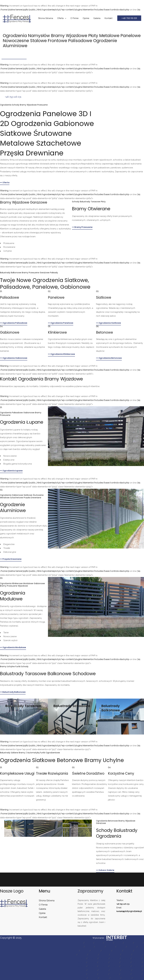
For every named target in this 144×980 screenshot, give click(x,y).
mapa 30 (115, 958)
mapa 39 (137, 962)
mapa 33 (136, 958)
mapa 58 (82, 978)
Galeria (97, 18)
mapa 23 (104, 955)
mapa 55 (114, 974)
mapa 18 (117, 951)
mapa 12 (121, 947)
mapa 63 (138, 978)
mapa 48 (104, 970)
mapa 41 (92, 966)
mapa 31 (126, 958)
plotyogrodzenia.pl (134, 911)
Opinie (86, 18)
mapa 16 (96, 951)
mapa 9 (89, 947)
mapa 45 (137, 966)
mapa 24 (115, 955)
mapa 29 (104, 958)
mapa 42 (103, 966)
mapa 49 (115, 970)
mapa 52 (81, 974)
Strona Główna (46, 18)
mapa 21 (82, 955)
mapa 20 (139, 951)
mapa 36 (103, 962)
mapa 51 (137, 970)
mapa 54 (103, 974)
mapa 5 (118, 943)
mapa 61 (115, 978)
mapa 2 (89, 943)
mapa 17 (106, 951)
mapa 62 (126, 978)
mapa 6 (128, 943)
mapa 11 (110, 947)
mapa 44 (126, 966)
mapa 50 (126, 970)
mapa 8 (79, 947)
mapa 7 (138, 943)
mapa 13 (132, 947)
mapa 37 (114, 962)
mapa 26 (137, 955)
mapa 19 (128, 951)
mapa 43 (114, 966)
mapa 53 (92, 974)
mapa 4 (109, 943)
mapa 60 (104, 978)
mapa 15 (85, 951)
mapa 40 (81, 966)
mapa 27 (81, 958)
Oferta (60, 18)
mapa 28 (92, 958)
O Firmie (74, 18)
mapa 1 (79, 943)
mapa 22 (93, 955)
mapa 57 (136, 974)
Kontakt (108, 18)
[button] (129, 18)
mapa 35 (92, 962)
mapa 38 (125, 962)
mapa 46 (81, 970)
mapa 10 (100, 947)
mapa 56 (125, 974)
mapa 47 (92, 970)
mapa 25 (126, 955)
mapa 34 (81, 962)
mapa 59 (93, 978)
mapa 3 (99, 943)
